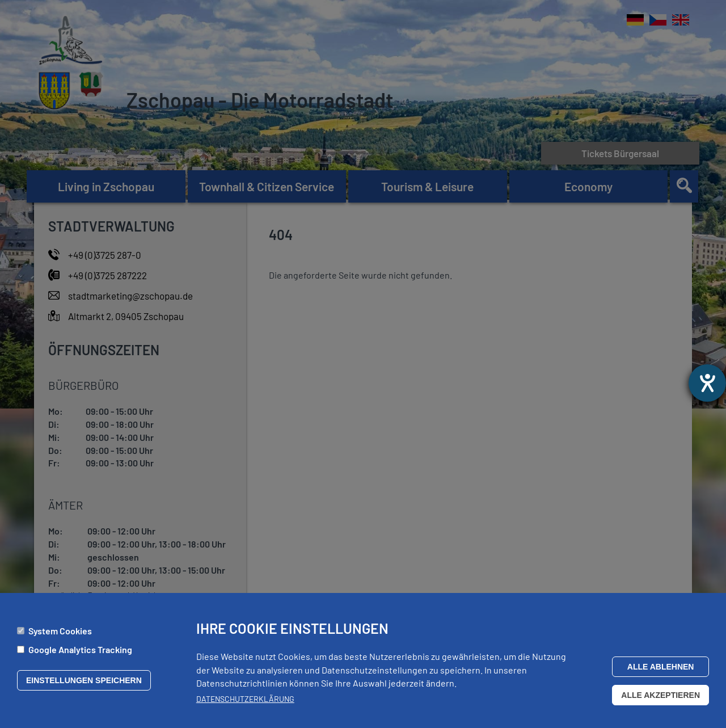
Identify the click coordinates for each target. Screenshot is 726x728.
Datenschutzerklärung (245, 703)
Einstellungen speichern (84, 685)
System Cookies (60, 635)
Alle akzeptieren (660, 700)
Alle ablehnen (661, 671)
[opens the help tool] (707, 383)
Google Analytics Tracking (80, 654)
